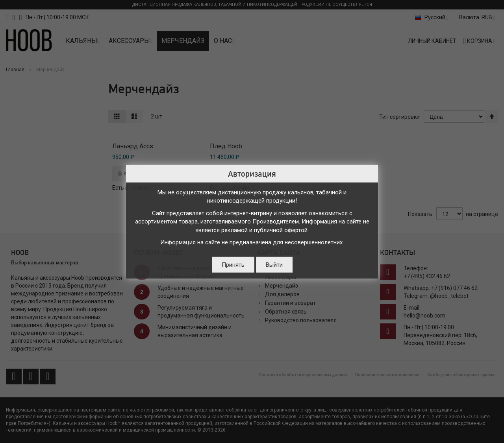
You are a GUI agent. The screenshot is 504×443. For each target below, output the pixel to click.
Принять (233, 264)
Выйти (274, 264)
